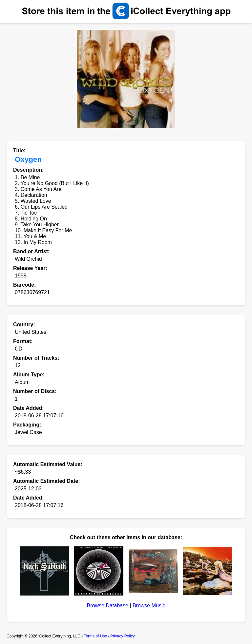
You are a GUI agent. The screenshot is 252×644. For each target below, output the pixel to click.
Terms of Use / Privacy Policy (109, 636)
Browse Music (149, 606)
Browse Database (108, 606)
